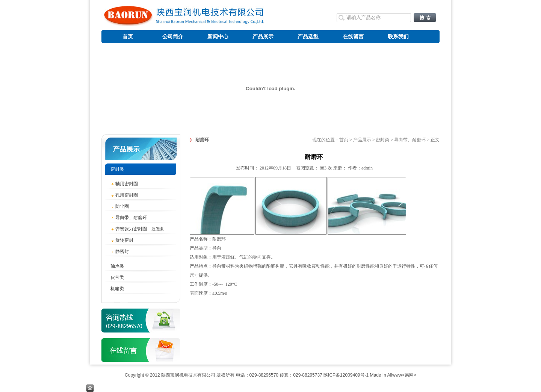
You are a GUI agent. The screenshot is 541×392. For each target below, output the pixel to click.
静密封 (120, 251)
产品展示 (126, 149)
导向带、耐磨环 (129, 218)
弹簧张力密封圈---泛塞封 (138, 229)
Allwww (395, 375)
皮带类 (117, 277)
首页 (344, 140)
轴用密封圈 (124, 184)
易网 (409, 375)
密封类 (117, 169)
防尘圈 (120, 206)
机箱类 (117, 289)
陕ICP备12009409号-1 (346, 375)
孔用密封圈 (124, 195)
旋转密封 (122, 240)
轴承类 (117, 266)
